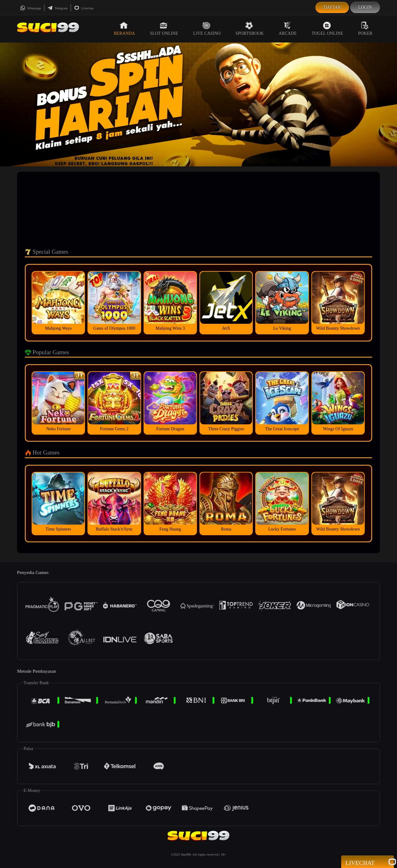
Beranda (124, 29)
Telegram (58, 8)
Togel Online (328, 29)
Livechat (84, 8)
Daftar (332, 7)
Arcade (288, 29)
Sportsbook (250, 29)
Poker (365, 29)
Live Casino (207, 29)
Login (365, 7)
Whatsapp (31, 8)
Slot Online (164, 29)
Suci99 (186, 854)
